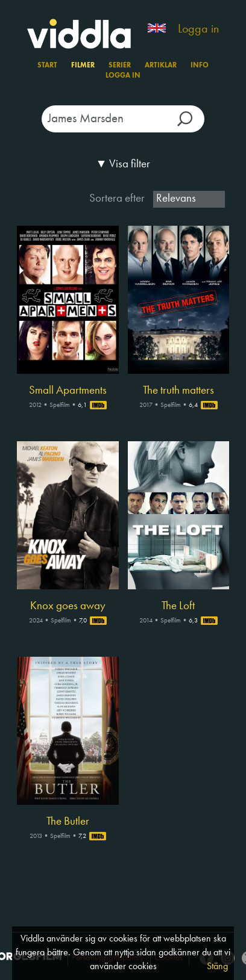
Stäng (217, 967)
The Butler (68, 822)
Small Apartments (68, 391)
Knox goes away (68, 606)
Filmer (83, 66)
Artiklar (161, 66)
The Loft (178, 606)
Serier (120, 66)
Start (47, 66)
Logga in (198, 29)
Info (200, 66)
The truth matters (178, 391)
